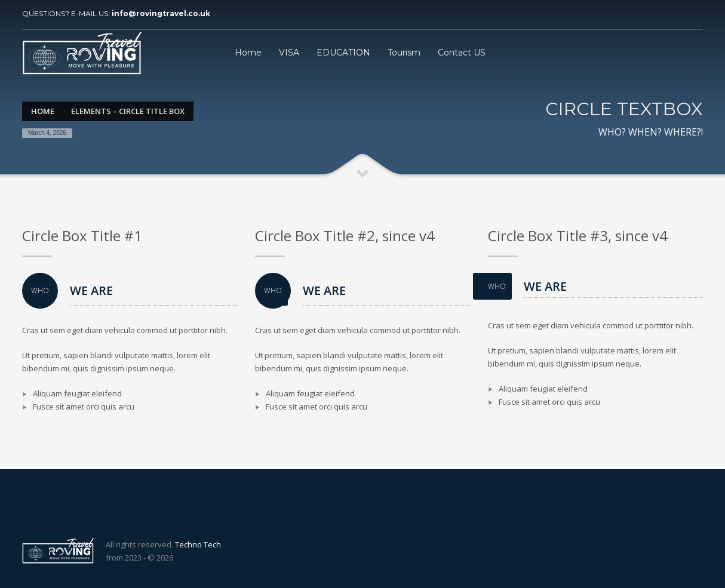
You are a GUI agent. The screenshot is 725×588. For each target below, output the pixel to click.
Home (43, 111)
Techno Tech (198, 544)
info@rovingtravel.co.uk (161, 13)
